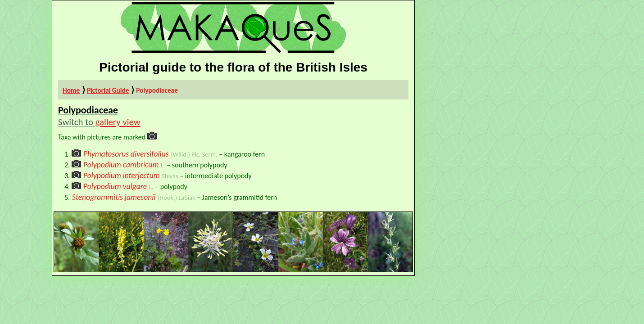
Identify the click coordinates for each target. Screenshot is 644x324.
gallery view (118, 122)
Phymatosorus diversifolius (126, 154)
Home (71, 90)
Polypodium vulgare (115, 186)
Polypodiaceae (157, 90)
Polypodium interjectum (122, 175)
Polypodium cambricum (121, 165)
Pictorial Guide (108, 90)
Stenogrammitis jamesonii (114, 197)
